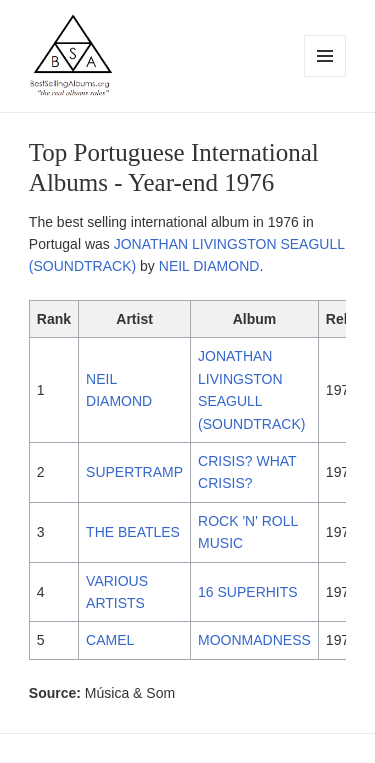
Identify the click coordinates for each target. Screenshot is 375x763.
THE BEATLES (133, 532)
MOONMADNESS (254, 640)
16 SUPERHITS (248, 592)
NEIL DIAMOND (209, 266)
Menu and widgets (325, 76)
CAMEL (110, 640)
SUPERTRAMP (134, 472)
